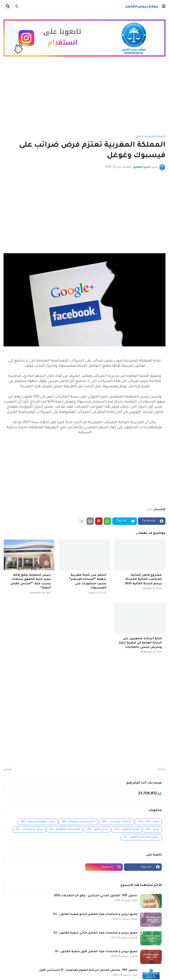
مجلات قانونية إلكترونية (38, 822)
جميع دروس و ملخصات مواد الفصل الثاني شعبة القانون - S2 (96, 933)
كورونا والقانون (127, 829)
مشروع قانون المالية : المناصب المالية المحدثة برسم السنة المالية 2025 (143, 579)
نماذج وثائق (97, 829)
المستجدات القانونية (65, 829)
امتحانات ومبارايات (116, 822)
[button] (164, 6)
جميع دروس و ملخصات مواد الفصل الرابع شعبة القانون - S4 (95, 914)
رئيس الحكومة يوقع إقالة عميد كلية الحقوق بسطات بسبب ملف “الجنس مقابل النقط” (31, 582)
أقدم (8, 770)
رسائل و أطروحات (29, 829)
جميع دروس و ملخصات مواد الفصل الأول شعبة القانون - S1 (96, 952)
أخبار (139, 137)
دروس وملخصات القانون (141, 837)
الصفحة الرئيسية (155, 137)
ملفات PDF (148, 822)
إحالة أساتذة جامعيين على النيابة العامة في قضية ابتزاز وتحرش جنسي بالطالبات (140, 643)
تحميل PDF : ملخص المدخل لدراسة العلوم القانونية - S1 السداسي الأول (88, 970)
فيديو (152, 829)
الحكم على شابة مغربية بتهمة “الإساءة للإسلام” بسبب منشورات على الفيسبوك (87, 582)
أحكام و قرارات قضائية (78, 822)
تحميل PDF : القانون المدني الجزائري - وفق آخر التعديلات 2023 (96, 896)
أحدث (160, 770)
